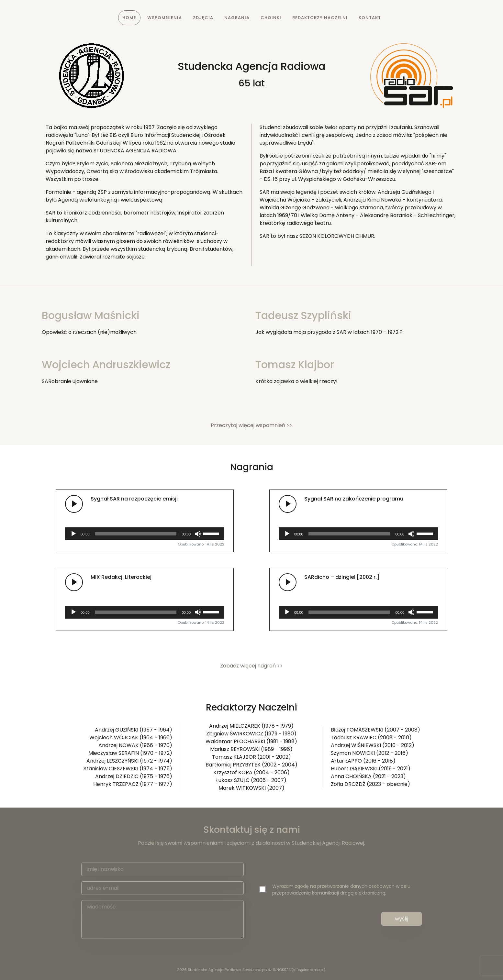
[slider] (136, 534)
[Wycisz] (198, 534)
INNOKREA (282, 970)
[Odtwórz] (73, 534)
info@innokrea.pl (308, 970)
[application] (145, 534)
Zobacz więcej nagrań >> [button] (251, 666)
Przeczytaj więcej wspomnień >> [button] (251, 425)
